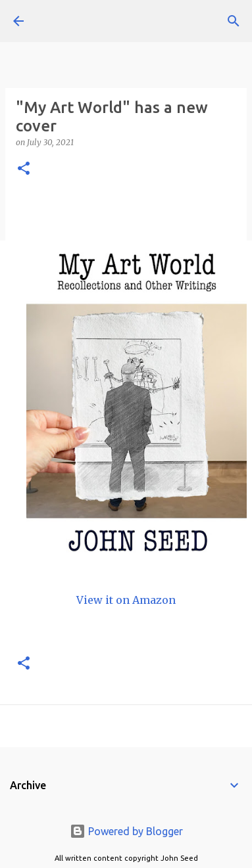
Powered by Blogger (126, 831)
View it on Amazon (126, 600)
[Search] (234, 21)
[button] (24, 169)
